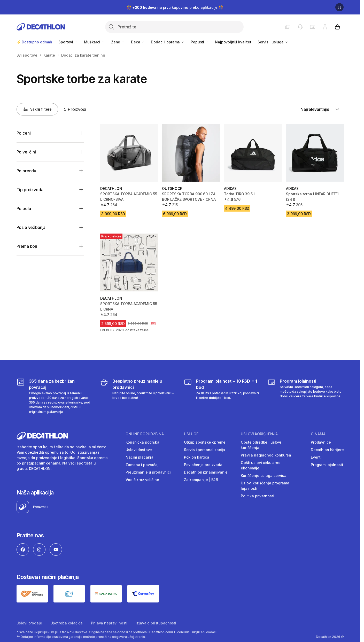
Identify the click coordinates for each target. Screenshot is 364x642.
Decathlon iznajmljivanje (206, 472)
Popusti (200, 42)
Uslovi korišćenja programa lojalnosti (265, 486)
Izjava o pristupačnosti (156, 623)
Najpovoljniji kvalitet (233, 42)
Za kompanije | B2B (201, 480)
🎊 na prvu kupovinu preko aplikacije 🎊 (175, 7)
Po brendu (26, 171)
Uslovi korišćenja (259, 434)
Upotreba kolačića (67, 623)
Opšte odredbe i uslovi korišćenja (261, 445)
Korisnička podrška (142, 442)
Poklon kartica (197, 457)
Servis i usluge (273, 42)
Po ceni (24, 133)
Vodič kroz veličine (142, 480)
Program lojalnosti (327, 465)
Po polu (24, 208)
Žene (118, 42)
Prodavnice (321, 442)
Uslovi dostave (139, 450)
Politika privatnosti (257, 496)
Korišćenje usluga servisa (264, 475)
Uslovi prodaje (29, 623)
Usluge (191, 434)
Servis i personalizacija (205, 450)
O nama (318, 434)
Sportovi (68, 42)
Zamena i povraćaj (142, 465)
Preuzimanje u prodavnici (148, 472)
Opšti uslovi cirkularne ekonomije (261, 465)
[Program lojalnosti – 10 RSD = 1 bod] (222, 396)
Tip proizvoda (30, 190)
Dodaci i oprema (168, 42)
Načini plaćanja (140, 457)
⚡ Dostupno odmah (34, 42)
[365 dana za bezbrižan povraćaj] (55, 396)
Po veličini (26, 152)
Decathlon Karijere (327, 450)
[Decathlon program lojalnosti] (305, 396)
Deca (138, 42)
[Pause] (339, 7)
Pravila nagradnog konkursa (266, 455)
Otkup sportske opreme (205, 442)
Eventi (316, 457)
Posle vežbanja (31, 227)
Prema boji (27, 246)
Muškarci (94, 42)
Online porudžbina (145, 434)
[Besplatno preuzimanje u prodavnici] (138, 396)
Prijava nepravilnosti (109, 623)
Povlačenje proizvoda (203, 465)
